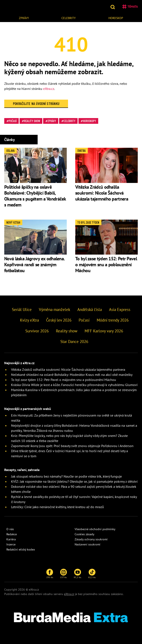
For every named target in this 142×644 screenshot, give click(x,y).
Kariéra (11, 539)
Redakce (12, 534)
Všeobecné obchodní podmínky (95, 529)
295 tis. (50, 574)
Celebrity (69, 18)
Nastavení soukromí (87, 544)
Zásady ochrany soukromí (91, 539)
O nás (10, 529)
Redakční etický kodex (21, 549)
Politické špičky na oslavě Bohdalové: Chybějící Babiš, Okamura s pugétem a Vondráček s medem (35, 196)
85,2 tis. (78, 574)
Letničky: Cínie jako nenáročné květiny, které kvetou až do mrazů (58, 507)
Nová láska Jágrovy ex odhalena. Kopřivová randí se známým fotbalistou (34, 265)
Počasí (13, 121)
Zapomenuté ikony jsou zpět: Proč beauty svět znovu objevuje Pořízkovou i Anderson (72, 446)
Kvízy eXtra (29, 320)
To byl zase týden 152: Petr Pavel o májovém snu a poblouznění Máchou (106, 265)
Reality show (32, 121)
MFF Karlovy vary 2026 (104, 331)
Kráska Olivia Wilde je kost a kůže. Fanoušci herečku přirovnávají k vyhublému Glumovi (74, 385)
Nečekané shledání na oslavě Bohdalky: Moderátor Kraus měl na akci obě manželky (72, 375)
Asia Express (120, 309)
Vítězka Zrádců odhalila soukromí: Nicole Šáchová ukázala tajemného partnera (102, 193)
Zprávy (24, 18)
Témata (130, 7)
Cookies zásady (84, 534)
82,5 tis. (92, 574)
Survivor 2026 (37, 331)
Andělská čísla (90, 309)
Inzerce (11, 544)
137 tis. (64, 574)
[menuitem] (24, 17)
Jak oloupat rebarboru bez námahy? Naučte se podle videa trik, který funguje (66, 476)
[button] (113, 7)
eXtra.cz (49, 89)
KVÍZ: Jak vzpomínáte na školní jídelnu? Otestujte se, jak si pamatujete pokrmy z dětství (74, 481)
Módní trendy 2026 (113, 320)
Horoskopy (89, 121)
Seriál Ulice (22, 309)
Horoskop (116, 18)
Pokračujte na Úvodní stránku (36, 103)
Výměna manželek (55, 309)
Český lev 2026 (59, 320)
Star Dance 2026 (74, 342)
